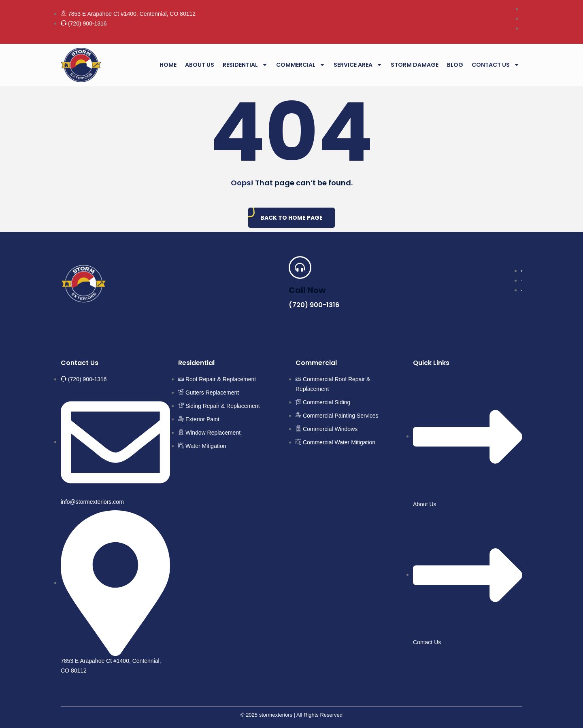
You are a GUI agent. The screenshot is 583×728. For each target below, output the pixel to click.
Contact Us (496, 65)
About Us (200, 65)
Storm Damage (415, 65)
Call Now (307, 290)
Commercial (301, 65)
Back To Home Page (291, 218)
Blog (455, 65)
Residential (245, 65)
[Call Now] (300, 267)
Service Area (358, 65)
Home (168, 65)
